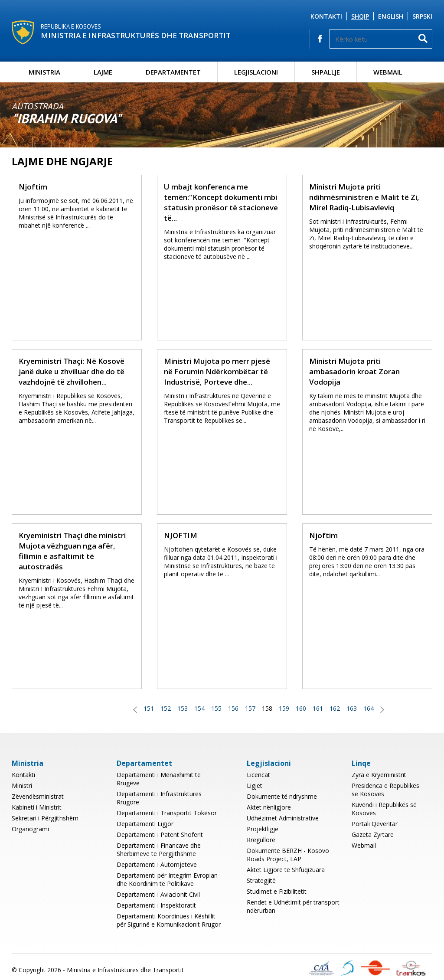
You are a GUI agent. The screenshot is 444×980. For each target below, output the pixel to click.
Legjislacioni (256, 72)
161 (318, 708)
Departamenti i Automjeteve (157, 864)
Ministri (22, 786)
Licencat (258, 775)
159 (284, 708)
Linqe (361, 763)
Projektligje (263, 829)
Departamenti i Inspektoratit (156, 905)
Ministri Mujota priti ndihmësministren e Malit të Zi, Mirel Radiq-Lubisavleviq (364, 197)
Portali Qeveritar (375, 824)
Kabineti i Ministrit (37, 807)
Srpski (422, 16)
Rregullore (261, 840)
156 (233, 708)
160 (301, 708)
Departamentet (173, 72)
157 (250, 708)
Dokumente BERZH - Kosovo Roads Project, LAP (288, 855)
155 (216, 708)
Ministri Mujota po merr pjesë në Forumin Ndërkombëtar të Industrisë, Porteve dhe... (217, 371)
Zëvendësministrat (38, 796)
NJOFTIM (181, 535)
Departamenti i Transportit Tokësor (167, 813)
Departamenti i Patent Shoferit (160, 835)
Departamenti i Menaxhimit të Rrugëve (159, 779)
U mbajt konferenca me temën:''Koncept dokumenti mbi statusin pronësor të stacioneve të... (221, 202)
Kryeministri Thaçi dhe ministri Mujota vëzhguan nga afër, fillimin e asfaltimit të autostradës (72, 551)
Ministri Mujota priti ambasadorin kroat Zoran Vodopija (354, 371)
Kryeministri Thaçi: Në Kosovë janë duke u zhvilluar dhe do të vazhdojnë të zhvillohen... (72, 371)
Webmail (388, 72)
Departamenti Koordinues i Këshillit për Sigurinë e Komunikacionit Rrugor (169, 920)
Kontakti (326, 16)
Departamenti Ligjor (145, 824)
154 (199, 708)
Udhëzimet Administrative (283, 818)
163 (352, 708)
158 (267, 708)
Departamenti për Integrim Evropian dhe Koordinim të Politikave (167, 879)
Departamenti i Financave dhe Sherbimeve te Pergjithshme (159, 849)
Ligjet (255, 786)
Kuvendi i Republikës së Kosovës (384, 809)
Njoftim (33, 187)
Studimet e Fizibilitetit (277, 891)
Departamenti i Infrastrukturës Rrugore (159, 798)
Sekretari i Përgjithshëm (45, 818)
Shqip (360, 16)
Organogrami (30, 829)
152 (166, 708)
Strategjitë (261, 880)
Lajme (103, 72)
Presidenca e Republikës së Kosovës (385, 790)
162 (335, 708)
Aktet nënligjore (269, 807)
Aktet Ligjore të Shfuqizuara (286, 870)
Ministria (44, 72)
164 (369, 708)
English (391, 16)
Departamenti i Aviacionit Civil (158, 894)
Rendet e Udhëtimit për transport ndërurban (293, 906)
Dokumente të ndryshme (282, 796)
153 (183, 708)
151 (149, 708)
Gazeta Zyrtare (373, 835)
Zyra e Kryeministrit (379, 775)
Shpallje (326, 72)
